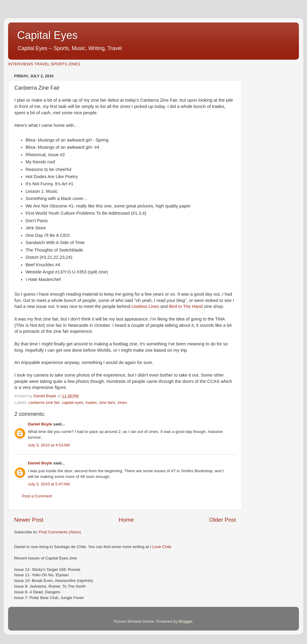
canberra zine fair (44, 402)
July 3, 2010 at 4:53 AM (49, 445)
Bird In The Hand (186, 306)
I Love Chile (161, 547)
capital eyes (72, 402)
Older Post (223, 520)
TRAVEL (42, 64)
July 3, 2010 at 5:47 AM (49, 484)
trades (91, 402)
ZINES (74, 64)
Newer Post (29, 520)
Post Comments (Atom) (60, 532)
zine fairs (107, 402)
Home (126, 520)
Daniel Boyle (40, 424)
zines (122, 402)
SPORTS (59, 64)
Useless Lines (145, 306)
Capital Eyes (47, 35)
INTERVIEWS (21, 64)
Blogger (186, 621)
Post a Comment (37, 496)
